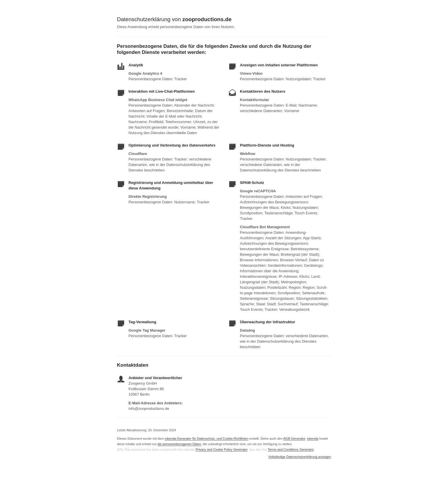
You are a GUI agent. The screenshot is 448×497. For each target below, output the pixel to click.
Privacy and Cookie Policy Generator (222, 450)
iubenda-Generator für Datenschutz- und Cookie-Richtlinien (206, 438)
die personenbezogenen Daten (179, 444)
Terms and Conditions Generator (291, 450)
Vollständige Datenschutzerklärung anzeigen (300, 457)
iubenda (313, 438)
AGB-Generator (294, 438)
